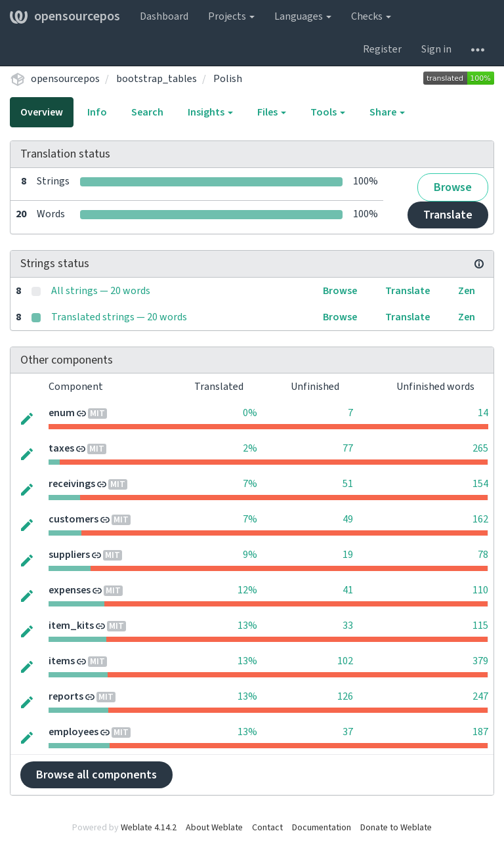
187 (480, 732)
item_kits (71, 626)
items (62, 661)
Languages (303, 16)
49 (348, 519)
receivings (72, 484)
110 (480, 590)
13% (247, 626)
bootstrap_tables (157, 79)
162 (480, 519)
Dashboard (164, 16)
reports (66, 696)
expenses (70, 590)
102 (345, 661)
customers (73, 519)
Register (382, 49)
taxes (61, 448)
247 (480, 696)
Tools (328, 112)
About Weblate (214, 828)
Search (147, 112)
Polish (228, 79)
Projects (231, 16)
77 (348, 448)
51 (348, 484)
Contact (267, 828)
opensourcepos (65, 16)
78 (483, 555)
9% (250, 555)
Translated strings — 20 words (119, 317)
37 (348, 732)
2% (250, 448)
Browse (453, 187)
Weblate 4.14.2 (149, 828)
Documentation (322, 828)
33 (348, 626)
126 (345, 696)
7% (250, 484)
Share (387, 112)
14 (483, 413)
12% (247, 590)
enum (62, 413)
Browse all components (96, 775)
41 (348, 590)
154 (480, 484)
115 (480, 626)
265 (480, 448)
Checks (371, 16)
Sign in (436, 49)
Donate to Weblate (396, 828)
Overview (42, 112)
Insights (210, 112)
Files (272, 112)
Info (97, 112)
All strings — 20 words (101, 291)
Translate (448, 215)
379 (480, 661)
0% (250, 413)
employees (73, 732)
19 (348, 555)
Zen (467, 291)
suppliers (69, 555)
